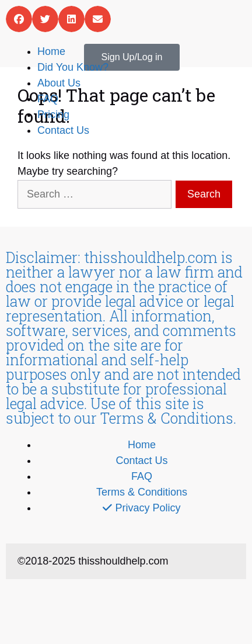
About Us (59, 83)
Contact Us (63, 130)
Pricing (53, 115)
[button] (19, 19)
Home (51, 51)
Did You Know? (73, 67)
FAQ (48, 99)
